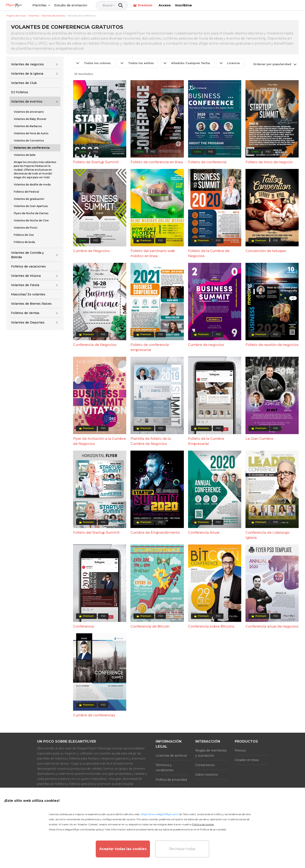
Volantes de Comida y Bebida (27, 255)
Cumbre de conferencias (94, 715)
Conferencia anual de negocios (272, 626)
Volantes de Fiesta (25, 285)
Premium (247, 5)
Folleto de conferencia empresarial (150, 347)
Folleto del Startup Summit (96, 533)
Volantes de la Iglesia (27, 74)
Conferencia (83, 626)
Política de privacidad (171, 780)
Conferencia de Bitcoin (150, 626)
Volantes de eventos (27, 101)
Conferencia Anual (204, 533)
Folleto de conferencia (207, 162)
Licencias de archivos (171, 756)
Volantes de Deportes (28, 322)
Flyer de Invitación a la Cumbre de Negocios (99, 441)
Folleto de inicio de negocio (269, 162)
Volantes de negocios (27, 64)
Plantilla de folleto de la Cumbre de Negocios (151, 441)
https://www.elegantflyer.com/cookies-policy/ (76, 829)
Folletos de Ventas (25, 313)
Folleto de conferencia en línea (157, 162)
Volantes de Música (26, 276)
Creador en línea (247, 760)
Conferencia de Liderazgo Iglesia (268, 535)
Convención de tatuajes (266, 251)
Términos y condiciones (164, 768)
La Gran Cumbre (259, 439)
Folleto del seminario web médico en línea (153, 253)
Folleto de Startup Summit (96, 162)
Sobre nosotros (207, 775)
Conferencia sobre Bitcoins (211, 626)
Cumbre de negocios (206, 345)
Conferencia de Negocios (95, 345)
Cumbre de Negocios (91, 251)
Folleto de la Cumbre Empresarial (206, 441)
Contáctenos (205, 765)
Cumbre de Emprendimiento (155, 533)
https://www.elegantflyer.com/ (160, 814)
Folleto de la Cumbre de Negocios (209, 253)
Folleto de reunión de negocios (272, 345)
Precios (240, 750)
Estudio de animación (86, 5)
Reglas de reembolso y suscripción (211, 753)
